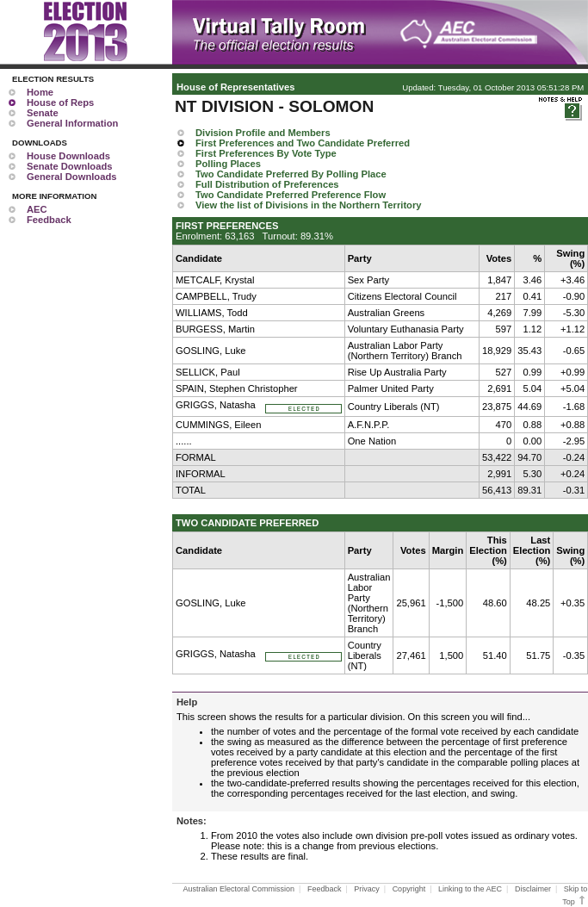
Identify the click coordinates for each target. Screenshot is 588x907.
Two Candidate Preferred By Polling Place (291, 174)
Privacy (367, 889)
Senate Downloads (69, 166)
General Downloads (71, 177)
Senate (43, 113)
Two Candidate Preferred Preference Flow (291, 195)
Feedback (49, 220)
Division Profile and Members (263, 133)
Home (40, 92)
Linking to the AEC (470, 889)
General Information (72, 123)
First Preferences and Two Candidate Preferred (303, 143)
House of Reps (60, 103)
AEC (37, 209)
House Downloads (68, 156)
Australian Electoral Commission (239, 889)
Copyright (409, 889)
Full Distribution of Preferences (267, 184)
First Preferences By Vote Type (266, 153)
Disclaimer (533, 889)
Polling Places (228, 164)
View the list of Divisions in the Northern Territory (309, 205)
